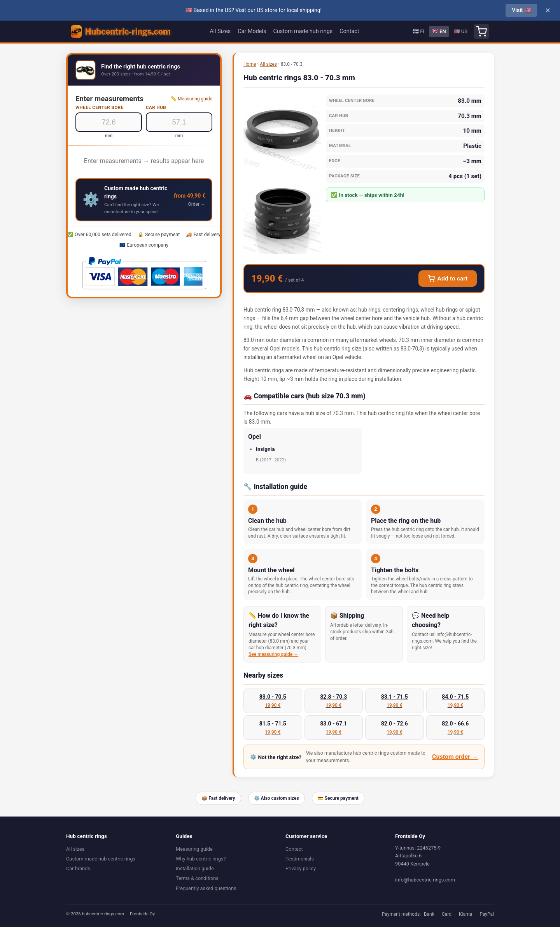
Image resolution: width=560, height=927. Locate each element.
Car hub (156, 107)
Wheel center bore (100, 107)
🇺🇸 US (461, 31)
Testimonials (300, 859)
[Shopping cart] (481, 32)
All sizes (268, 64)
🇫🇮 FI (418, 31)
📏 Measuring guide (192, 99)
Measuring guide (194, 849)
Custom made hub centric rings (101, 859)
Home (250, 64)
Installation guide (195, 868)
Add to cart (448, 279)
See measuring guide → (273, 654)
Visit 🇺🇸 (521, 10)
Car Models (252, 31)
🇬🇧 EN (439, 31)
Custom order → (455, 757)
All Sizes (220, 31)
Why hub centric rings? (201, 859)
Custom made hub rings (303, 31)
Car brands (78, 868)
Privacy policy (301, 868)
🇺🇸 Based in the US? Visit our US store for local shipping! (254, 10)
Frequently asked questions (206, 888)
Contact (349, 31)
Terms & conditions (197, 878)
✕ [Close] (548, 11)
